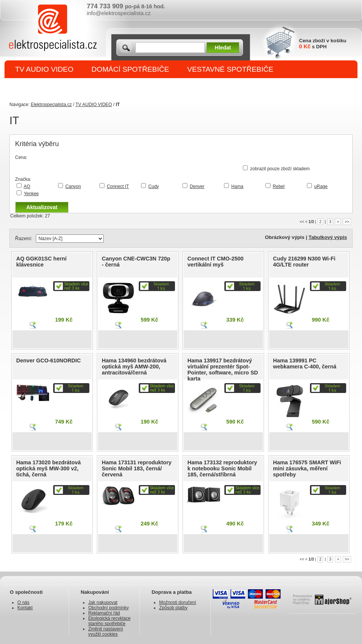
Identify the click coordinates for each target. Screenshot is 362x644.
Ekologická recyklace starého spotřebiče (109, 621)
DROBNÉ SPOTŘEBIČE (55, 87)
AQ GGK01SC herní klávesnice (41, 262)
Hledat (223, 48)
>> (347, 222)
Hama (237, 186)
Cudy (153, 186)
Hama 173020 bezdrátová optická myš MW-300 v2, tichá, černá (48, 468)
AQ (27, 186)
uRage (321, 186)
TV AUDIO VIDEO (44, 69)
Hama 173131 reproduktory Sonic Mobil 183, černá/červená (137, 468)
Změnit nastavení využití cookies (106, 632)
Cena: (21, 157)
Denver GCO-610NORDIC (48, 361)
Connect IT (118, 186)
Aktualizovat (42, 207)
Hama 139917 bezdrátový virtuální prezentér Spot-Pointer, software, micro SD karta (223, 370)
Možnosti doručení (178, 602)
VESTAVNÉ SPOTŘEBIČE (230, 69)
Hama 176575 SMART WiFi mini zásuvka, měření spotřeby (307, 468)
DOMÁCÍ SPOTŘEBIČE (130, 69)
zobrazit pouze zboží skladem (280, 169)
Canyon (73, 186)
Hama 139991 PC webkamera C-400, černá (305, 364)
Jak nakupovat (103, 602)
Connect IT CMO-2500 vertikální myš (216, 262)
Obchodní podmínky (108, 608)
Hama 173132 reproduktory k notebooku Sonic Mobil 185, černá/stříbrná (222, 468)
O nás (23, 602)
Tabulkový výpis (328, 237)
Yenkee (31, 194)
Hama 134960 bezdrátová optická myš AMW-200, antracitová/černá (134, 367)
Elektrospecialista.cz (51, 105)
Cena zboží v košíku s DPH (323, 44)
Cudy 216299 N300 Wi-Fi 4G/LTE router (304, 262)
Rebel (278, 186)
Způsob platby (173, 608)
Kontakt (25, 608)
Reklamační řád (104, 613)
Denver (197, 186)
